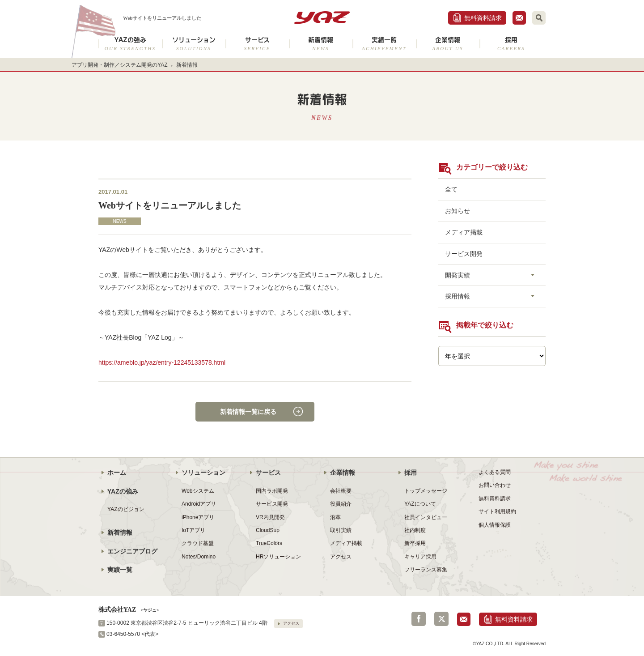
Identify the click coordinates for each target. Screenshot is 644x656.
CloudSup (268, 530)
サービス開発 (464, 254)
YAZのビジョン (126, 509)
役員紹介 (341, 504)
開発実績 (458, 275)
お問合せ (519, 18)
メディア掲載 (464, 232)
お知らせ (458, 211)
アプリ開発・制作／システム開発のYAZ (120, 65)
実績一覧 (384, 44)
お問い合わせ (495, 485)
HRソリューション (278, 557)
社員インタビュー (426, 517)
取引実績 (341, 530)
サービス (257, 44)
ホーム (117, 473)
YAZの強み (130, 44)
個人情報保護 (495, 525)
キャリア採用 (420, 557)
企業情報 (448, 44)
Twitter (441, 619)
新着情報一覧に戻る (248, 412)
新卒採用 (415, 543)
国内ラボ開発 (272, 491)
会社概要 (341, 491)
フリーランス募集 (426, 570)
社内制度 (415, 530)
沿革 (335, 517)
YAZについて (420, 504)
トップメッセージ (426, 491)
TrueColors (269, 543)
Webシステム (198, 491)
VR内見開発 (270, 517)
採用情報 (458, 296)
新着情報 (321, 44)
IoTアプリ (193, 530)
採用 (511, 44)
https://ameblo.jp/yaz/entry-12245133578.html (162, 362)
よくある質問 (495, 472)
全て (451, 189)
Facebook (419, 619)
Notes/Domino (199, 557)
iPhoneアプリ (198, 517)
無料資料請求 (483, 18)
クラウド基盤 (198, 543)
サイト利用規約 (497, 511)
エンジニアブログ (132, 551)
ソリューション (194, 44)
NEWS (119, 221)
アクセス (341, 557)
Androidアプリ (199, 504)
